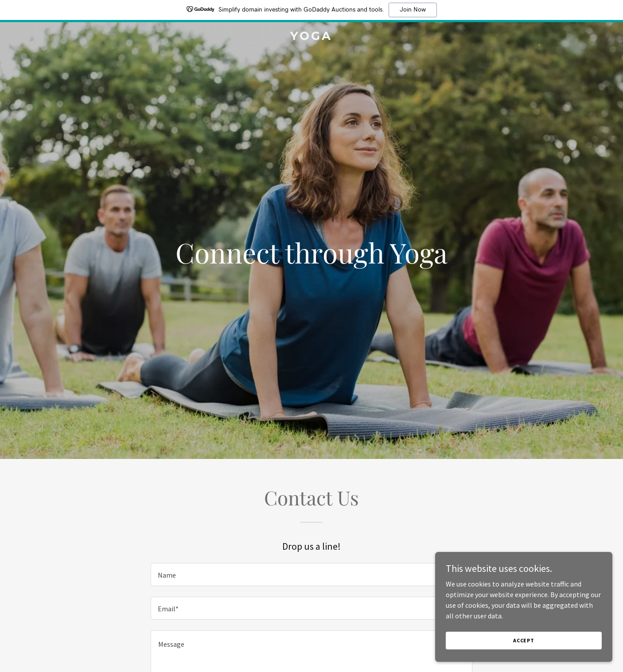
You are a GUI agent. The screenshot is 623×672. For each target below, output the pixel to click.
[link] (312, 37)
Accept (524, 640)
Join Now (413, 10)
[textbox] (311, 575)
